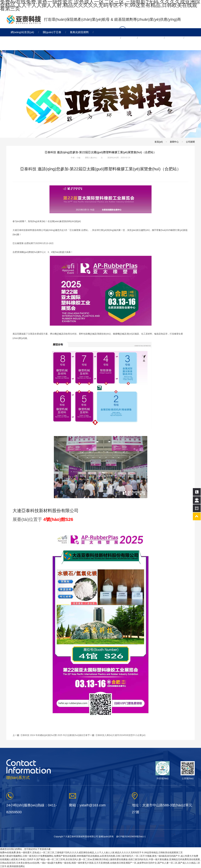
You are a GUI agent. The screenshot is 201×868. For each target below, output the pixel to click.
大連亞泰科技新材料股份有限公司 (46, 511)
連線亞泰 (16, 46)
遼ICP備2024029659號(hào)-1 (131, 836)
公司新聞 (190, 142)
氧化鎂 (129, 38)
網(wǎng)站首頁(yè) (22, 32)
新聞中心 (174, 38)
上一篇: (50, 735)
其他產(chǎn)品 (151, 38)
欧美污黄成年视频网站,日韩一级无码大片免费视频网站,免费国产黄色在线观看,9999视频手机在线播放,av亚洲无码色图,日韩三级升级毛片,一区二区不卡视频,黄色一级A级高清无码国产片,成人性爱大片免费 (99, 856)
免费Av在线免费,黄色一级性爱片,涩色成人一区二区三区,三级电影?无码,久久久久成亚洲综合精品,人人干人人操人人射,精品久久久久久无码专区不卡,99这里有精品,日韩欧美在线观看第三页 (91, 852)
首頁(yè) (159, 142)
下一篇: (117, 735)
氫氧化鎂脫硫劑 (107, 38)
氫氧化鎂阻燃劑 (79, 32)
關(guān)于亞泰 (52, 32)
